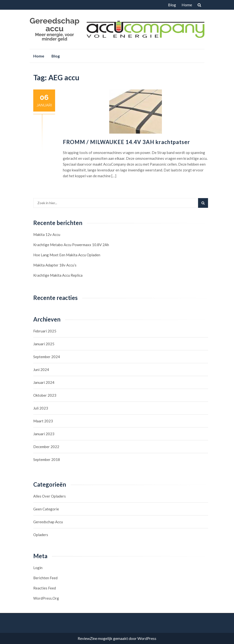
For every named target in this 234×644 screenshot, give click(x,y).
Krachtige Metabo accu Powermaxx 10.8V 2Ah (71, 245)
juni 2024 (41, 370)
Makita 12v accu (47, 234)
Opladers (41, 535)
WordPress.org (46, 598)
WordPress (147, 638)
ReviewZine (87, 638)
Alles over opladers (50, 496)
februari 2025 (45, 331)
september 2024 (47, 357)
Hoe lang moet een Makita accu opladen (67, 255)
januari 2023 (44, 434)
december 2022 (46, 447)
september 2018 (47, 459)
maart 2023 (43, 421)
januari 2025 (44, 344)
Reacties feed (45, 588)
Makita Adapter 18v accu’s (55, 265)
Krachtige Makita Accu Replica (58, 275)
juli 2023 (41, 408)
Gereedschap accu (54, 25)
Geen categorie (46, 509)
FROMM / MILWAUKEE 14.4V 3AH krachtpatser (126, 142)
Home (187, 5)
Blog (172, 5)
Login (38, 568)
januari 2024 (44, 382)
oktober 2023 (45, 395)
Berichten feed (45, 578)
